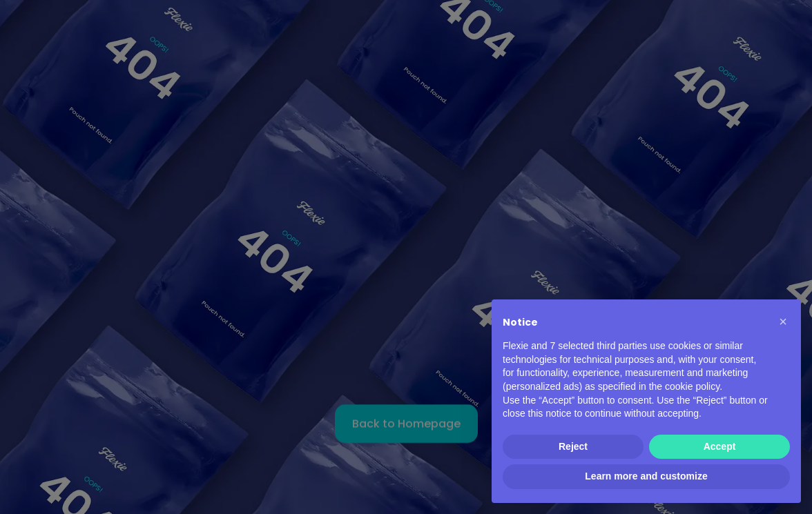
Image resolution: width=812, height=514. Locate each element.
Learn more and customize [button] (646, 476)
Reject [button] (573, 446)
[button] (783, 322)
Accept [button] (720, 446)
